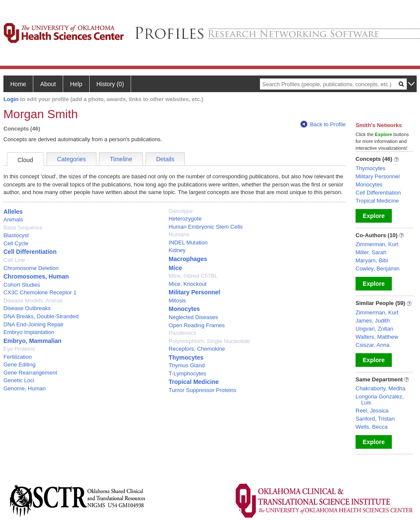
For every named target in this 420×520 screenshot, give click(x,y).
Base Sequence (23, 228)
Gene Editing (19, 365)
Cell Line (14, 260)
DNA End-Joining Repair (34, 324)
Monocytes (184, 309)
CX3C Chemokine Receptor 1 (40, 292)
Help (76, 84)
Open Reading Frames (197, 325)
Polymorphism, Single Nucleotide (209, 341)
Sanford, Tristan (375, 419)
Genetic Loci (19, 380)
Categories (72, 159)
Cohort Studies (22, 285)
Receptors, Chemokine (197, 349)
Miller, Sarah (371, 252)
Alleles (13, 212)
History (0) (110, 84)
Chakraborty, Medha (381, 388)
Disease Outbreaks (27, 308)
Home (18, 84)
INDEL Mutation (188, 243)
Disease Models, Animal (33, 301)
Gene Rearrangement (30, 373)
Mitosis (177, 301)
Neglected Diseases (193, 317)
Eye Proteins (19, 349)
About (48, 84)
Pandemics (182, 333)
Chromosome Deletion (31, 268)
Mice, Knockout (188, 284)
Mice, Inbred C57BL (193, 276)
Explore (374, 216)
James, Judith (373, 321)
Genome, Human (25, 388)
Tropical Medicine (194, 382)
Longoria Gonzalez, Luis (380, 399)
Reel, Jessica (372, 411)
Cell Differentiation (30, 252)
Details (165, 159)
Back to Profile (323, 124)
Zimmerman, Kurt (377, 244)
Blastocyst (16, 235)
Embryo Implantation (29, 332)
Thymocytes (186, 357)
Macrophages (188, 259)
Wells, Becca (372, 427)
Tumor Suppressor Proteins (202, 390)
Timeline (121, 159)
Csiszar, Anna (373, 345)
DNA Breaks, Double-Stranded (41, 316)
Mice (175, 268)
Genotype (181, 211)
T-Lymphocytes (187, 373)
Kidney (177, 250)
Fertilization (17, 357)
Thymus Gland (187, 365)
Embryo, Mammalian (32, 341)
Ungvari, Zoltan (374, 329)
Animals (13, 219)
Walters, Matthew (377, 337)
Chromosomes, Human (36, 276)
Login (11, 99)
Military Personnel (194, 292)
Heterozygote (185, 219)
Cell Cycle (16, 243)
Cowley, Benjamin (378, 269)
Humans (179, 234)
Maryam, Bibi (372, 260)
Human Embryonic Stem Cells (206, 227)
